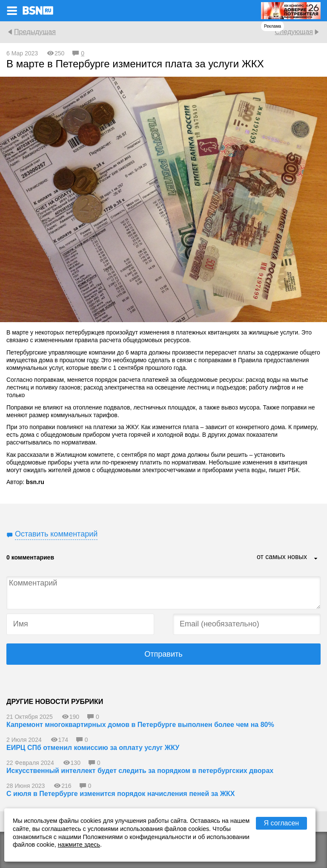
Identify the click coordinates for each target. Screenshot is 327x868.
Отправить (163, 654)
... (316, 559)
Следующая (294, 32)
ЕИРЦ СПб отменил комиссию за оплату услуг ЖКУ (93, 748)
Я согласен (282, 823)
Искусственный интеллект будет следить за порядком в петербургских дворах (140, 771)
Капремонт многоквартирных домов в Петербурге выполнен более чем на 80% (140, 725)
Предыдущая (35, 32)
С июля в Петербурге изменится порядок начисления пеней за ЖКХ (121, 794)
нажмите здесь (79, 845)
